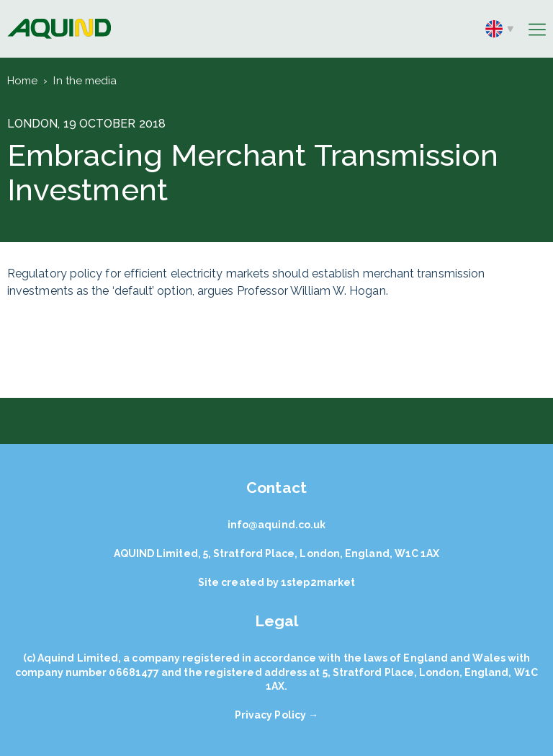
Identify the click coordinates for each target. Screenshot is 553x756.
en (499, 29)
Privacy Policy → (276, 715)
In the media (85, 81)
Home (22, 81)
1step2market (318, 582)
